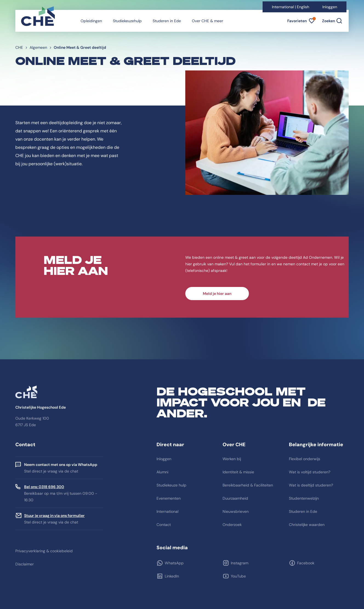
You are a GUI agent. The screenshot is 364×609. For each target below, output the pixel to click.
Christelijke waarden (307, 525)
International (167, 511)
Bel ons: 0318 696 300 (44, 487)
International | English (291, 7)
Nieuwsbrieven (236, 511)
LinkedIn (172, 576)
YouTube (238, 576)
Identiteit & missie (238, 472)
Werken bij (232, 459)
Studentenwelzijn (304, 498)
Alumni (162, 472)
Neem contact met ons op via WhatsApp (61, 465)
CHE (19, 47)
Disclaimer (25, 564)
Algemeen (38, 47)
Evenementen (169, 498)
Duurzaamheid (235, 498)
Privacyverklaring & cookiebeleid (44, 551)
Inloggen (330, 7)
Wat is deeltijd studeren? (311, 485)
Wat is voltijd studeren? (310, 472)
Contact (164, 525)
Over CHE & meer (207, 21)
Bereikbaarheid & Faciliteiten (248, 485)
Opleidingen (91, 21)
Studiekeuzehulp (127, 21)
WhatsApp (174, 563)
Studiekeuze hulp (171, 485)
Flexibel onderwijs (305, 459)
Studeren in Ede (167, 21)
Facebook (306, 563)
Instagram (240, 563)
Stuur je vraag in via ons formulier (54, 516)
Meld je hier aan (217, 294)
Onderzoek (232, 525)
